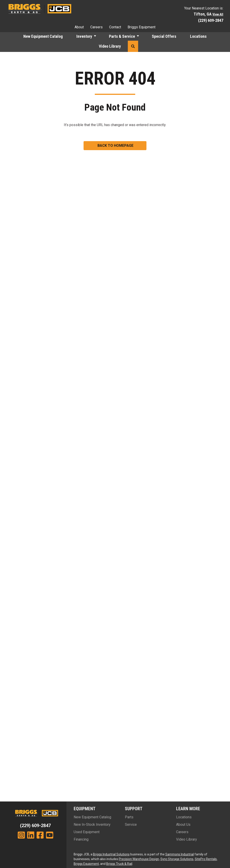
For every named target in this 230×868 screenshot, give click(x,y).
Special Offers (164, 36)
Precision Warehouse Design (139, 859)
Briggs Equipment (142, 27)
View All (218, 14)
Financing (81, 839)
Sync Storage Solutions (177, 859)
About (79, 27)
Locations (198, 36)
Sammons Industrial (180, 854)
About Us (183, 825)
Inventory (84, 36)
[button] (97, 36)
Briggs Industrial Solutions (111, 854)
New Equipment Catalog (43, 36)
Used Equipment (87, 832)
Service (131, 825)
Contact (115, 27)
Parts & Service (122, 36)
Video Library (110, 46)
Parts (129, 817)
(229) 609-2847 (211, 20)
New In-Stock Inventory (92, 825)
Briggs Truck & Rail (119, 864)
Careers (96, 27)
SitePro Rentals (206, 859)
